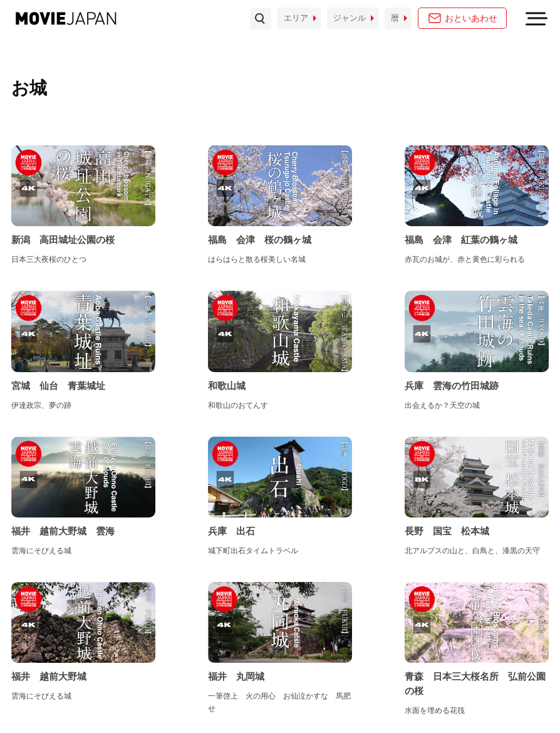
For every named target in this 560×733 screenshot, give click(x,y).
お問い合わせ (36, 702)
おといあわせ (471, 18)
